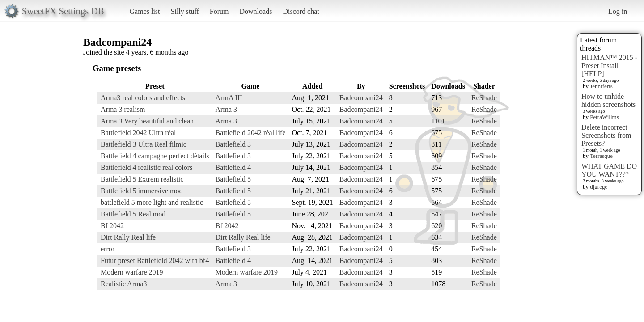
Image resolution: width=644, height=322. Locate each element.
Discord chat (301, 11)
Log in (618, 11)
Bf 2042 (112, 226)
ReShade (484, 98)
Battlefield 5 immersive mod (142, 191)
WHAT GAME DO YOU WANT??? (609, 170)
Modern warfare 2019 (132, 272)
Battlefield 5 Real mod (133, 214)
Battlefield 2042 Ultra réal (138, 133)
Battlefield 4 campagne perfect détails (155, 156)
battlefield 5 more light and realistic (152, 202)
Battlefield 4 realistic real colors (146, 167)
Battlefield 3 (233, 144)
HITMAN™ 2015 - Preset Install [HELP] (609, 66)
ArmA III (229, 98)
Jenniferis (601, 86)
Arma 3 (226, 109)
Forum (219, 11)
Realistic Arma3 (124, 284)
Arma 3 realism (123, 109)
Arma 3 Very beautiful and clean (147, 121)
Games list (145, 11)
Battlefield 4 (233, 167)
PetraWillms (604, 117)
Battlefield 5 (233, 179)
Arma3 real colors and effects (143, 98)
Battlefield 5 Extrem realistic (142, 179)
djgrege (599, 187)
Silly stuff (185, 11)
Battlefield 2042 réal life (251, 133)
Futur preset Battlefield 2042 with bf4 (155, 261)
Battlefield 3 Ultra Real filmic (144, 144)
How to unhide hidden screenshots (608, 100)
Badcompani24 (361, 98)
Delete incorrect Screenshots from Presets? (606, 135)
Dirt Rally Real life (128, 237)
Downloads (256, 11)
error (108, 249)
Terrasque (601, 156)
